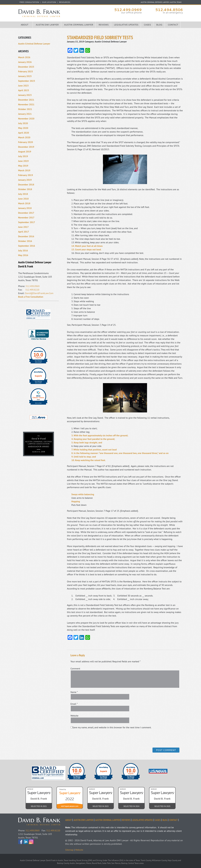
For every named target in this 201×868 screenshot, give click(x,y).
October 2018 (25, 189)
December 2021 (26, 100)
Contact (173, 25)
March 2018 (24, 203)
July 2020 (23, 123)
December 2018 (26, 184)
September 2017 (27, 222)
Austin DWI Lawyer (47, 25)
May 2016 (23, 255)
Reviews (104, 25)
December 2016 (26, 236)
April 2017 (24, 232)
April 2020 (24, 133)
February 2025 (26, 71)
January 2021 (25, 114)
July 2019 (23, 156)
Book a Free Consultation (31, 297)
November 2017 (26, 217)
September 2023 (27, 81)
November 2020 (26, 119)
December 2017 (26, 213)
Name (74, 692)
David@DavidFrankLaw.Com (39, 293)
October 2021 (25, 109)
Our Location (49, 2)
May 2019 (23, 166)
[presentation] (91, 738)
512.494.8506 (169, 10)
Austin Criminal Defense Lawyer (59, 13)
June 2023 (23, 86)
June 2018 (23, 199)
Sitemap (69, 850)
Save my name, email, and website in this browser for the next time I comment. (112, 727)
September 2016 (27, 246)
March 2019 (24, 170)
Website (75, 716)
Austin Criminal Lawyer (79, 25)
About (24, 25)
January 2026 (25, 62)
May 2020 (23, 128)
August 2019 (25, 152)
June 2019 (23, 161)
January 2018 (25, 208)
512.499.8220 (32, 290)
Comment (75, 668)
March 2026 (24, 57)
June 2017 (23, 227)
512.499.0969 (128, 10)
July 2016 (23, 250)
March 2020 (24, 137)
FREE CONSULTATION (29, 2)
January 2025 (25, 76)
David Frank (42, 819)
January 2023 (25, 95)
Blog (159, 25)
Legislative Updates (126, 25)
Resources (65, 2)
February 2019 (26, 175)
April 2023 (24, 90)
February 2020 (26, 142)
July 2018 (23, 194)
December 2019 (26, 147)
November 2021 (26, 104)
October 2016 (25, 241)
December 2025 (26, 67)
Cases (147, 25)
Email (74, 704)
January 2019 (25, 180)
